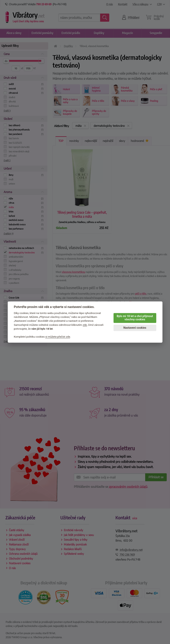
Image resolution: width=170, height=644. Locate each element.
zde (85, 325)
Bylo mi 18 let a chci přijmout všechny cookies (135, 318)
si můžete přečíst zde (58, 337)
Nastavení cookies (135, 328)
